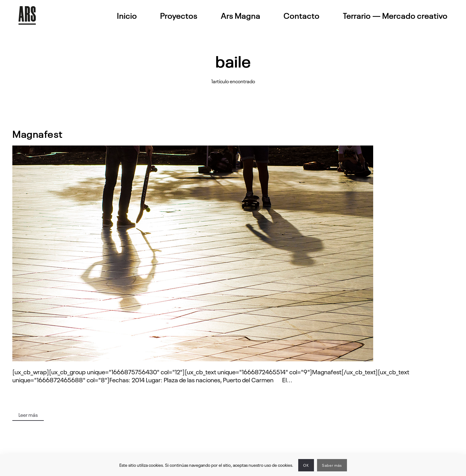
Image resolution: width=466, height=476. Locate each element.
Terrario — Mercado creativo (395, 15)
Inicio (127, 15)
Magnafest (37, 133)
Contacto (301, 15)
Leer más (28, 415)
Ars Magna (241, 15)
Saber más (332, 465)
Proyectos (179, 15)
